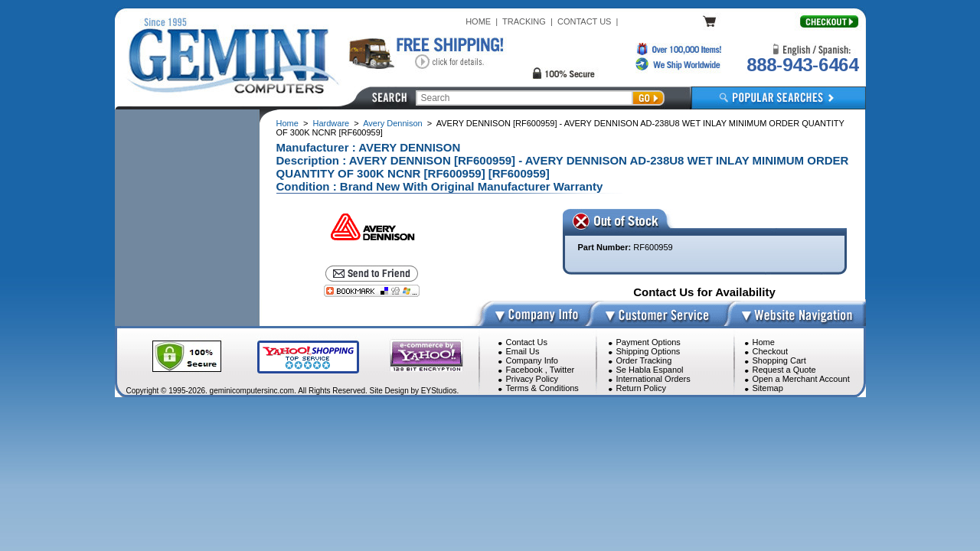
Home (287, 123)
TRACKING (524, 21)
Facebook (524, 370)
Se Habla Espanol (650, 370)
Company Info (532, 360)
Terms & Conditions (542, 388)
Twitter (562, 370)
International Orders (653, 379)
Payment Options (648, 342)
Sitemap (768, 388)
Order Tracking (644, 360)
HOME (478, 21)
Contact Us (527, 342)
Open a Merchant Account (801, 379)
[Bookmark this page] (372, 291)
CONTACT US (585, 21)
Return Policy (641, 388)
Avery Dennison (392, 123)
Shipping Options (648, 351)
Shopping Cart (779, 360)
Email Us (523, 351)
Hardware (332, 123)
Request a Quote (784, 370)
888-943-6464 (802, 65)
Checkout (770, 351)
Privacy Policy (532, 379)
